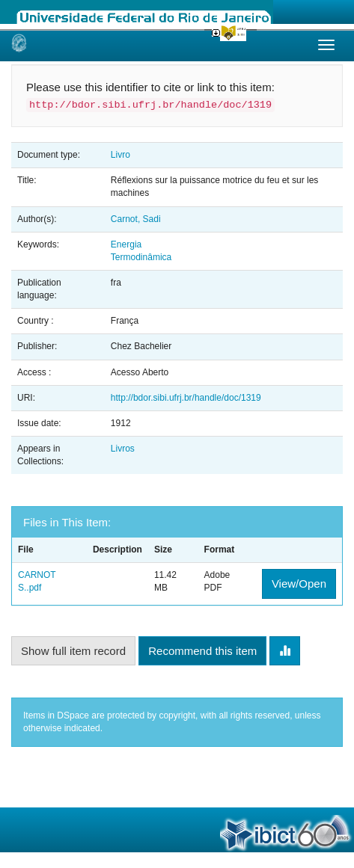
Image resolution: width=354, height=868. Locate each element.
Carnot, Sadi (136, 219)
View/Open (299, 584)
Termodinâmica (141, 257)
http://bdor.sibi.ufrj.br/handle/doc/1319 (186, 398)
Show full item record (73, 651)
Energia (126, 244)
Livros (123, 449)
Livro (120, 155)
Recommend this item (202, 651)
